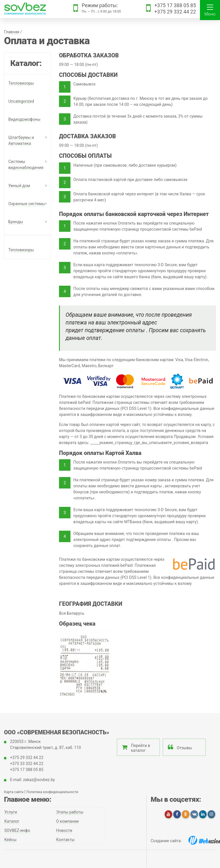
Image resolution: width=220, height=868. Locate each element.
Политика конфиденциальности (52, 792)
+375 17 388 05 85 (175, 5)
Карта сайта (14, 792)
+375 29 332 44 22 (175, 12)
